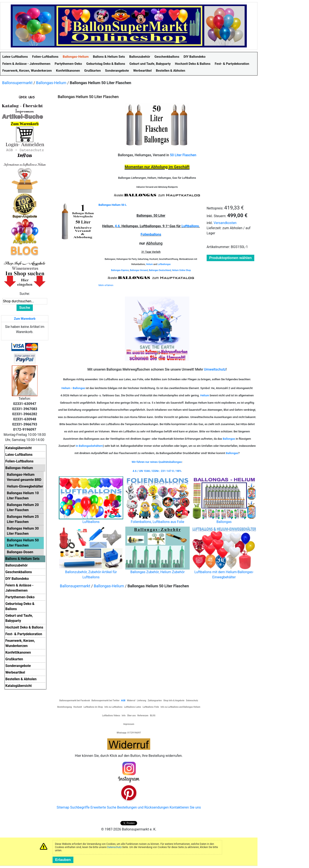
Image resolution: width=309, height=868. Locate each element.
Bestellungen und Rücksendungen (143, 807)
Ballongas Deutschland (160, 270)
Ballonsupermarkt (17, 83)
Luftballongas (164, 264)
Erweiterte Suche (103, 807)
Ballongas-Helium (51, 83)
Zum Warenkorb (25, 319)
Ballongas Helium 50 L (113, 205)
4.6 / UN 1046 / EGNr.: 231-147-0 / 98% (157, 471)
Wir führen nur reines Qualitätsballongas (157, 462)
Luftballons (190, 226)
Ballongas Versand (139, 270)
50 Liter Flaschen (183, 155)
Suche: (25, 294)
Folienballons (151, 234)
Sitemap (63, 807)
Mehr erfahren (106, 285)
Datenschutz (114, 847)
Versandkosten (225, 223)
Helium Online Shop (181, 270)
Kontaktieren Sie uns (185, 807)
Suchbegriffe (80, 807)
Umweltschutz (215, 369)
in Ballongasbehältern (89, 446)
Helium (149, 264)
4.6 (117, 226)
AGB (123, 701)
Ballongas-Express (120, 270)
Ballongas (79, 388)
